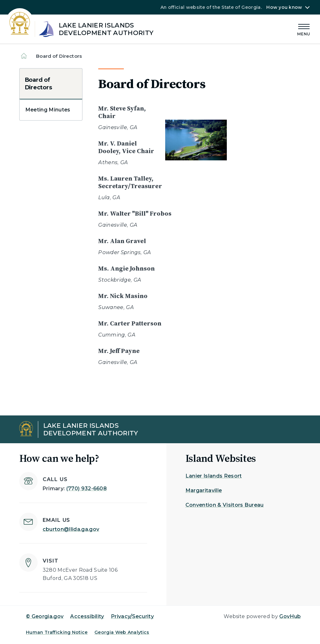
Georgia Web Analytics (122, 632)
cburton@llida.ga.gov (71, 529)
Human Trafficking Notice (57, 632)
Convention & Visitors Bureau (225, 505)
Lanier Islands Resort (214, 476)
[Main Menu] (304, 29)
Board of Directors (38, 84)
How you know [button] (284, 7)
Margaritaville (204, 490)
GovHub (290, 616)
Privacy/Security (132, 616)
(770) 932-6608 (87, 489)
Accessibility (87, 616)
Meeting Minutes (48, 110)
